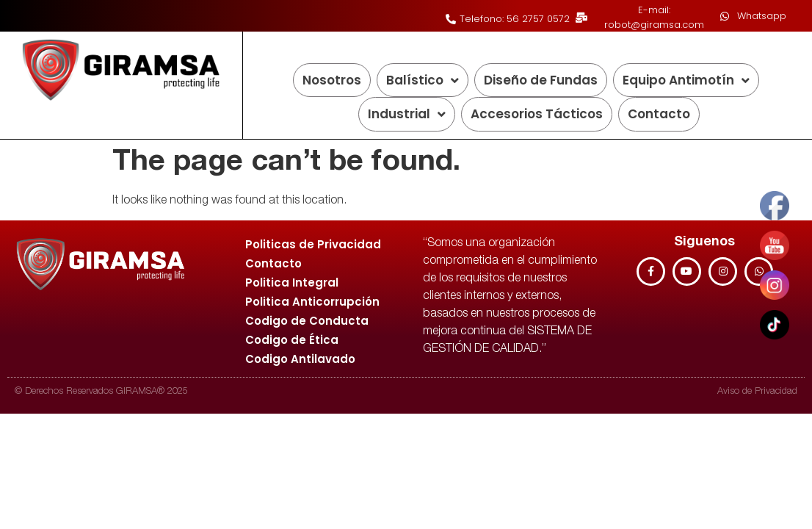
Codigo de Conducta (307, 321)
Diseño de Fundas (541, 80)
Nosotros (332, 80)
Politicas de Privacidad (313, 244)
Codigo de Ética (292, 340)
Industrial (407, 114)
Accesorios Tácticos (537, 114)
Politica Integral (292, 283)
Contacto (659, 114)
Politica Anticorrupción (312, 302)
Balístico (423, 80)
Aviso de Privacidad (757, 392)
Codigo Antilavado (300, 359)
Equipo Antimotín (686, 80)
